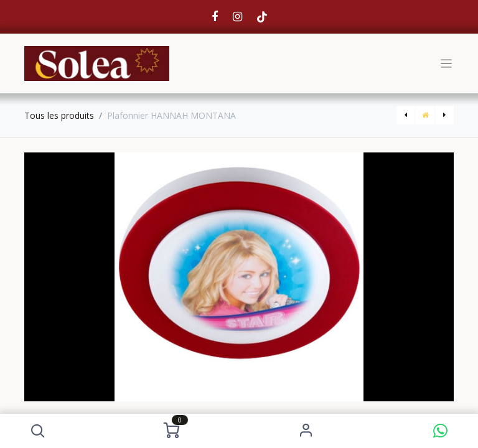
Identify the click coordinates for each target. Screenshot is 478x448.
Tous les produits (59, 115)
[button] (38, 431)
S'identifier (306, 431)
